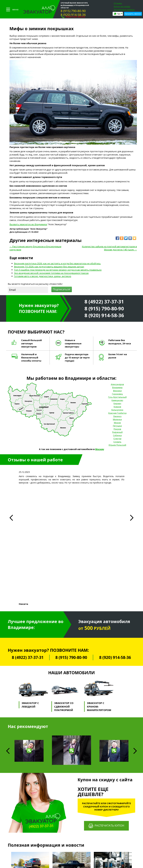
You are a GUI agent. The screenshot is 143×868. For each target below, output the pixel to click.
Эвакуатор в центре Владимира (74, 848)
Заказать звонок (133, 14)
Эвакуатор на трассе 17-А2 (72, 835)
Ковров (117, 407)
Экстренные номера (124, 10)
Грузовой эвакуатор (70, 804)
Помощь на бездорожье (104, 811)
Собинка (117, 435)
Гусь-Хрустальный (117, 397)
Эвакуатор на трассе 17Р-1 (72, 828)
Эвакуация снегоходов (71, 822)
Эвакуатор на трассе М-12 (72, 831)
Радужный (117, 432)
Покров (117, 429)
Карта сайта (13, 822)
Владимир (117, 387)
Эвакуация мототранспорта (72, 807)
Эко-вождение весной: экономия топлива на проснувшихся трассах (51, 273)
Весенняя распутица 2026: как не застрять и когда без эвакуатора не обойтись (57, 263)
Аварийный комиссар (103, 804)
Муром (117, 423)
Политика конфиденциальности (22, 819)
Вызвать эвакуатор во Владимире (28, 224)
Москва (120, 844)
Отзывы (118, 3)
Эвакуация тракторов (70, 815)
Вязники (117, 391)
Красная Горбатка (117, 413)
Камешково (117, 400)
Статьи (44, 818)
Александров (117, 384)
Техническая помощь (103, 802)
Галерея (44, 807)
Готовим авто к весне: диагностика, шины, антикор (43, 276)
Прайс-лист (45, 803)
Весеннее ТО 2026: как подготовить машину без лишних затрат (49, 267)
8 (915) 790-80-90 (73, 11)
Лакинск (117, 416)
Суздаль (117, 442)
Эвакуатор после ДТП (70, 859)
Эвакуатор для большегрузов (73, 855)
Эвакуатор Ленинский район (73, 842)
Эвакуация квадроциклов (71, 820)
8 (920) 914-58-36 (73, 15)
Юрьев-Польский (117, 445)
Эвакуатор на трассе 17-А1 (72, 833)
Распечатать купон (106, 704)
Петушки (117, 426)
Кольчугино (117, 410)
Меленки (117, 419)
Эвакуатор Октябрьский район (73, 839)
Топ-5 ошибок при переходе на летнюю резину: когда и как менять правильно (58, 270)
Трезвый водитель (102, 814)
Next (135, 630)
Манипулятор (100, 816)
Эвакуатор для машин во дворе (74, 857)
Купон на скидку (122, 6)
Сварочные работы (102, 820)
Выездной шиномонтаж (104, 818)
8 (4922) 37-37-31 (104, 302)
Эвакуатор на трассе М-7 (71, 824)
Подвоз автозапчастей (103, 822)
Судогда (117, 439)
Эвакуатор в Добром (70, 846)
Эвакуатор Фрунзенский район (74, 844)
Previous (8, 757)
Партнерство (46, 810)
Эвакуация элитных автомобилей (74, 818)
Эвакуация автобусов (70, 809)
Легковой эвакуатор (70, 802)
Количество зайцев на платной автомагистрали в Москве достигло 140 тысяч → (109, 248)
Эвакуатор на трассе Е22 (71, 837)
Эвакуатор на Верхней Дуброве (74, 853)
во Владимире (67, 5)
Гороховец (117, 394)
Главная (44, 800)
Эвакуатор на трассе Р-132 (72, 826)
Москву (100, 449)
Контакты (45, 821)
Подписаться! (62, 289)
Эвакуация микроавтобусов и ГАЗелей (76, 811)
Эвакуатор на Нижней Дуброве (73, 850)
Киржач (117, 403)
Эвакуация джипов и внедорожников (76, 813)
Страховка (45, 814)
